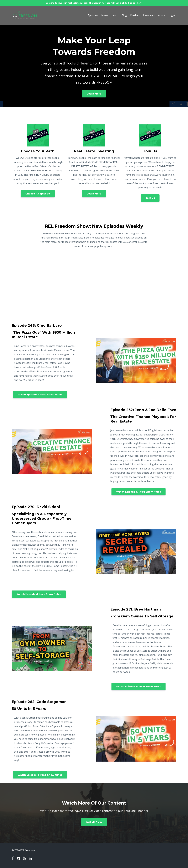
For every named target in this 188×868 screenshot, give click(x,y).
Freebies (135, 15)
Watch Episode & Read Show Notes (40, 395)
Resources (149, 15)
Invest (105, 15)
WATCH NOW (94, 822)
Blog (124, 15)
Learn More (94, 94)
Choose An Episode (38, 194)
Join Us (150, 198)
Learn (115, 15)
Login (172, 15)
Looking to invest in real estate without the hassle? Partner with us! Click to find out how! (94, 3)
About (162, 15)
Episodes (93, 15)
